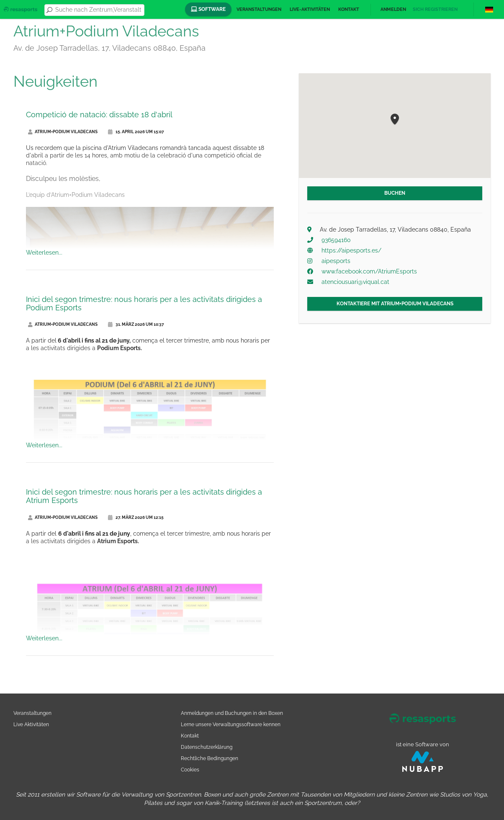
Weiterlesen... (44, 253)
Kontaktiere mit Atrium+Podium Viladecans (395, 304)
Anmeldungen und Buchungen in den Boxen (232, 713)
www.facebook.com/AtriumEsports (369, 271)
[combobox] (98, 10)
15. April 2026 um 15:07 (136, 132)
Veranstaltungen (259, 9)
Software (208, 9)
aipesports (336, 261)
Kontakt (349, 9)
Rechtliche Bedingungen (210, 758)
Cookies (190, 770)
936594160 (336, 240)
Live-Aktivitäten (310, 9)
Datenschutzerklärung (207, 747)
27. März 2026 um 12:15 (136, 517)
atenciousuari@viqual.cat (355, 282)
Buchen (395, 193)
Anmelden (393, 9)
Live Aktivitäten (31, 724)
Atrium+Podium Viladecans (63, 132)
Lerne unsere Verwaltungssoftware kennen (231, 724)
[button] (395, 120)
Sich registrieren (435, 9)
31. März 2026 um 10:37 (136, 324)
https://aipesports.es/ (351, 250)
